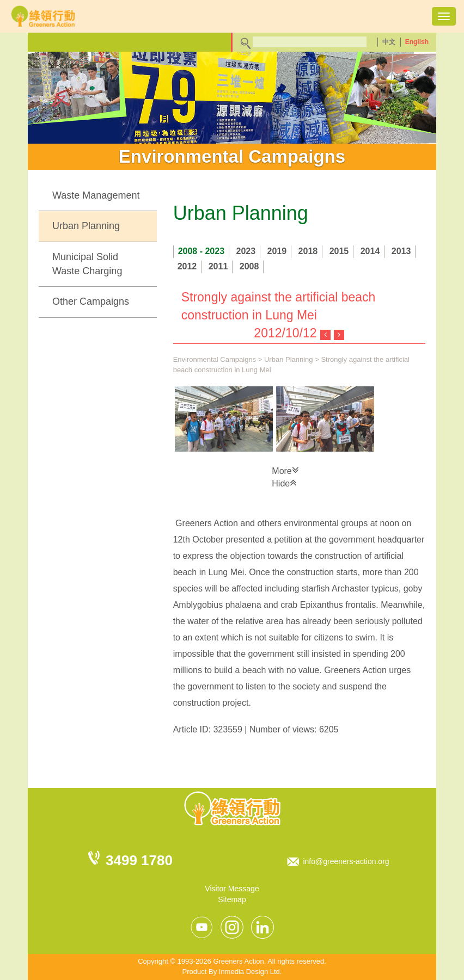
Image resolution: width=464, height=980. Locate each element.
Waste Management (96, 195)
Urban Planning (86, 226)
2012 (187, 266)
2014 (370, 251)
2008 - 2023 (201, 251)
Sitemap (232, 899)
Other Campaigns (91, 301)
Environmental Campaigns (215, 359)
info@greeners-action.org (346, 861)
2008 (249, 266)
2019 (277, 251)
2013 (401, 251)
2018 (308, 251)
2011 (218, 266)
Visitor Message (232, 889)
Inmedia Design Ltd (249, 972)
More (285, 470)
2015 (339, 251)
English (417, 42)
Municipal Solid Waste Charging (87, 264)
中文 (389, 42)
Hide (284, 483)
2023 (246, 251)
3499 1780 (139, 860)
